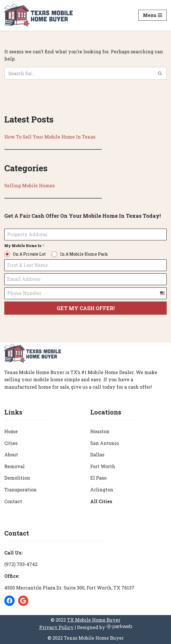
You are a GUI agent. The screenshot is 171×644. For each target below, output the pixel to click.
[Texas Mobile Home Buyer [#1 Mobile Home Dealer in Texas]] (39, 15)
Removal (14, 466)
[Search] (79, 73)
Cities (11, 443)
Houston (100, 431)
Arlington (102, 490)
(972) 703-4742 (21, 564)
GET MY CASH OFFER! (86, 308)
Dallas (97, 455)
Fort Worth (103, 466)
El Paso (98, 478)
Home (11, 431)
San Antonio (105, 443)
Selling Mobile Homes (30, 185)
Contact (13, 501)
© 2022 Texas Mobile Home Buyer (86, 638)
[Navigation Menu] (153, 15)
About (11, 455)
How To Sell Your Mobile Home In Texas (50, 137)
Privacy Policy (56, 627)
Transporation (20, 490)
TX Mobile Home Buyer (94, 620)
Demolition (17, 478)
